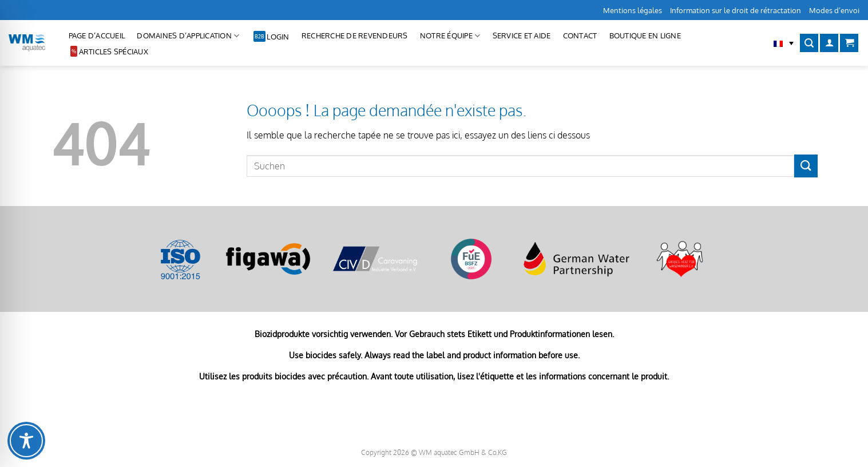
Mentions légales (633, 10)
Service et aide (522, 35)
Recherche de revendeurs (355, 35)
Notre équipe (450, 36)
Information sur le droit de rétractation (736, 10)
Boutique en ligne (645, 35)
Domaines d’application (188, 36)
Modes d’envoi (834, 10)
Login (278, 37)
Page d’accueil (97, 35)
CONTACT (580, 35)
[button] (784, 43)
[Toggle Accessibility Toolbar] (26, 441)
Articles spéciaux (114, 52)
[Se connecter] (829, 43)
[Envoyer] (806, 166)
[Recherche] (809, 43)
